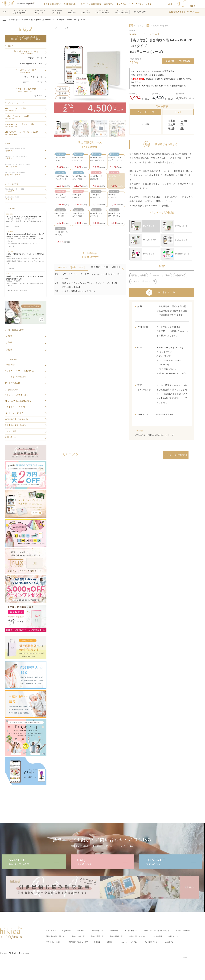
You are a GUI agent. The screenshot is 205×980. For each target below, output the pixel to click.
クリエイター (59, 947)
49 (182, 129)
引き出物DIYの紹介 (55, 4)
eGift (151, 4)
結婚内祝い (111, 4)
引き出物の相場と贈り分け (84, 936)
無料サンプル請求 (34, 861)
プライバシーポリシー (102, 942)
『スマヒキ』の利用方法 (92, 4)
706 (145, 124)
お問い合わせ (171, 861)
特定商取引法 (131, 942)
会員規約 (169, 942)
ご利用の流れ (72, 4)
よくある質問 (102, 861)
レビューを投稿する (176, 454)
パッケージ (88, 930)
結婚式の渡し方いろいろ (182, 936)
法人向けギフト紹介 (87, 947)
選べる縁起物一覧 (156, 936)
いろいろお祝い (139, 4)
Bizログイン (108, 947)
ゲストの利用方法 (148, 930)
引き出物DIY (71, 930)
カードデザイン (107, 930)
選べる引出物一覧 (111, 936)
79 (182, 125)
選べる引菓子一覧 (134, 936)
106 (183, 120)
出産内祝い (124, 4)
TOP (4, 20)
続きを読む (17, 226)
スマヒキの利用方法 (56, 936)
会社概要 (154, 942)
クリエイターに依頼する (179, 930)
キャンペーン (53, 930)
